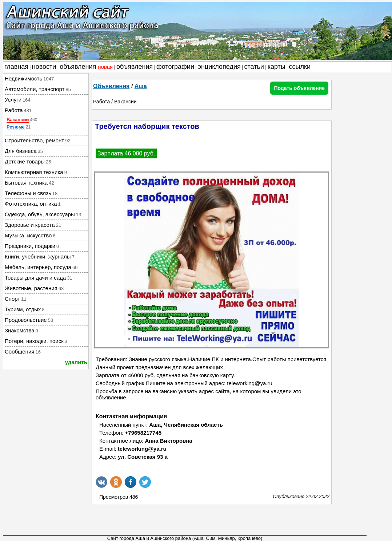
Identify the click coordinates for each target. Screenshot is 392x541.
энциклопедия (219, 67)
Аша (141, 86)
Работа (101, 102)
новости (44, 67)
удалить (76, 362)
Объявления (111, 86)
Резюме (16, 127)
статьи (254, 67)
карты (277, 67)
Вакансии (18, 120)
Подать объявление (299, 88)
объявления (86, 67)
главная (16, 67)
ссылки (300, 67)
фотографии (175, 67)
